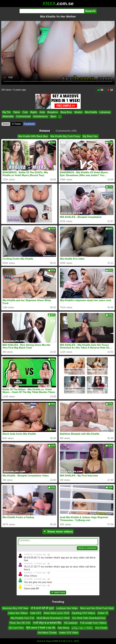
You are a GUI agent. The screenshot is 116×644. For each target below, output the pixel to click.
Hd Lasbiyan (71, 623)
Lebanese (105, 112)
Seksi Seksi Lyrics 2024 (56, 613)
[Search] (52, 11)
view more (58, 592)
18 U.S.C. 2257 (71, 641)
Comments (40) (66, 131)
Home (40, 641)
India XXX (36, 613)
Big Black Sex (90, 136)
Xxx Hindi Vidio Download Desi (89, 618)
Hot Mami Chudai (47, 633)
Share (6, 124)
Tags (48, 641)
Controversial (23, 117)
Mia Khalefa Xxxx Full (22, 618)
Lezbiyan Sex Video (67, 608)
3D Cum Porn (16, 628)
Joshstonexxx (40, 117)
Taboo (16, 112)
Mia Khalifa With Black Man (33, 136)
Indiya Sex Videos (18, 613)
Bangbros (53, 112)
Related (45, 131)
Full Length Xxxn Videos (93, 623)
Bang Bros (66, 112)
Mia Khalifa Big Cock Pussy (65, 136)
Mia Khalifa (91, 112)
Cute (25, 112)
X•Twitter (17, 124)
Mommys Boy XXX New (15, 608)
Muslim (78, 112)
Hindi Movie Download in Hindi (53, 618)
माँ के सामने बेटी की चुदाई (42, 608)
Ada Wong (63, 628)
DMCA (57, 641)
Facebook (29, 124)
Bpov (53, 117)
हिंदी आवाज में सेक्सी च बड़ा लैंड (41, 628)
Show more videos (58, 532)
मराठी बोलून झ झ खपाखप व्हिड (47, 623)
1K (110, 90)
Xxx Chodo (101, 628)
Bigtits (34, 112)
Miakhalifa (8, 117)
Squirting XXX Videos (83, 613)
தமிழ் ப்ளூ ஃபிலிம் (82, 628)
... (60, 117)
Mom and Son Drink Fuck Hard (97, 608)
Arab (42, 112)
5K (100, 90)
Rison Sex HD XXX (20, 623)
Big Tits (6, 112)
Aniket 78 (103, 613)
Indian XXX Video (69, 633)
